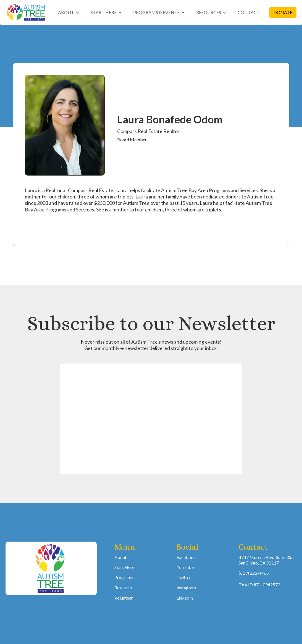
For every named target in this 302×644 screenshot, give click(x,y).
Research (123, 588)
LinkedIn (185, 598)
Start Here (124, 567)
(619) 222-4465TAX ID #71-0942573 (259, 579)
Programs (124, 577)
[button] (69, 13)
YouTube (185, 567)
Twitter (184, 577)
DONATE (283, 12)
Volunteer (124, 598)
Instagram (186, 588)
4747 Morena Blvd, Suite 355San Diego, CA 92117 (266, 560)
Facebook (186, 557)
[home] (26, 12)
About (120, 557)
